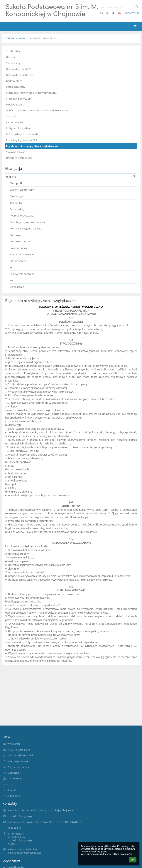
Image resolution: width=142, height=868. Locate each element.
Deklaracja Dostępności (19, 158)
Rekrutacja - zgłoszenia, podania (27, 222)
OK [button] (133, 860)
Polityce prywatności (122, 854)
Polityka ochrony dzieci (19, 128)
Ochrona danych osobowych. (22, 134)
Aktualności (14, 796)
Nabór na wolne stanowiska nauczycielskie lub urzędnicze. (38, 110)
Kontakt (12, 790)
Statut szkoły (13, 63)
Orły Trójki (12, 116)
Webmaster (14, 744)
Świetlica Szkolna (15, 105)
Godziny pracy (14, 81)
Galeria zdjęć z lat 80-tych (20, 75)
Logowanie (132, 13)
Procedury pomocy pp (18, 99)
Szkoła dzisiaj (13, 51)
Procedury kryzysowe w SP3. (22, 140)
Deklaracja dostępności (20, 755)
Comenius (15, 235)
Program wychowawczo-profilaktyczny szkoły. (31, 93)
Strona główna (15, 38)
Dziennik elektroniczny (22, 190)
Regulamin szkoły (16, 87)
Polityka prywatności (19, 767)
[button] (120, 13)
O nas (11, 784)
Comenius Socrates (20, 241)
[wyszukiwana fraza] (120, 7)
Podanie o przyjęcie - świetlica (26, 229)
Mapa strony (14, 778)
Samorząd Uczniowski (22, 254)
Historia (10, 57)
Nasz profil (50, 38)
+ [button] (101, 13)
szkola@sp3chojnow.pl (20, 816)
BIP (12, 280)
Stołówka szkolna (16, 152)
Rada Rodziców (14, 122)
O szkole (71, 176)
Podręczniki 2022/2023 (22, 216)
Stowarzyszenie (18, 261)
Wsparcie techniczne (19, 750)
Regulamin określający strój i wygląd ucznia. (33, 146)
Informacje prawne (18, 761)
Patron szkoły (17, 209)
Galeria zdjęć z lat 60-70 (19, 69)
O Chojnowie (17, 287)
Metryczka (13, 773)
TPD (12, 267)
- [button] (108, 13)
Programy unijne (19, 248)
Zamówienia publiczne (22, 274)
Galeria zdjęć (17, 196)
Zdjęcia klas (16, 203)
